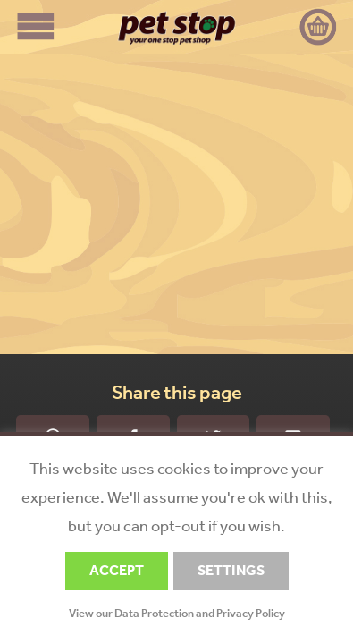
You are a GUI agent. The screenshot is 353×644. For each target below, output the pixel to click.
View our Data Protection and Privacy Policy (177, 613)
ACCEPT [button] (117, 570)
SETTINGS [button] (231, 570)
